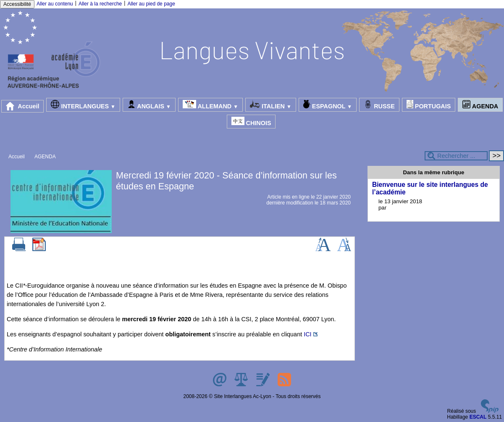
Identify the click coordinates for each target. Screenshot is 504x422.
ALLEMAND (210, 105)
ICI (307, 334)
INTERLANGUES (83, 105)
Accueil (23, 106)
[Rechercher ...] (456, 156)
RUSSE (379, 105)
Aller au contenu (55, 4)
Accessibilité (17, 4)
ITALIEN (271, 105)
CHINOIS (251, 122)
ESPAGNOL (328, 105)
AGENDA (480, 105)
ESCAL (478, 417)
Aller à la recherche (100, 4)
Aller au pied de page (151, 4)
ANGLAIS (149, 105)
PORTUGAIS (429, 105)
